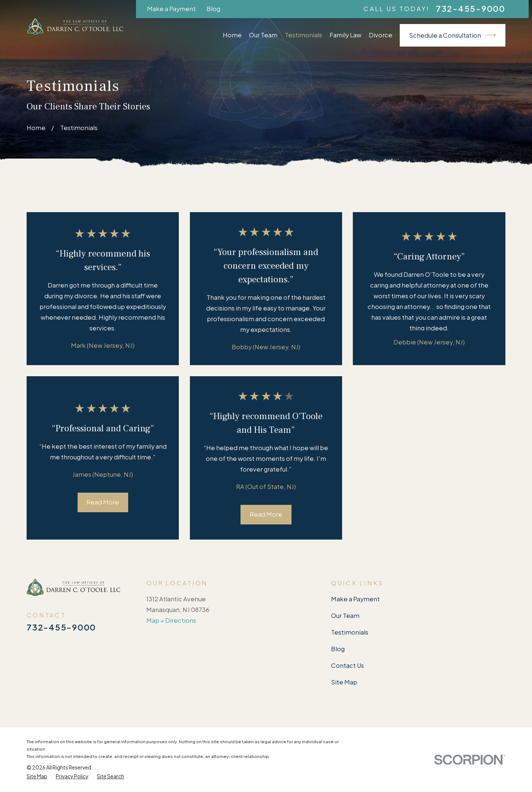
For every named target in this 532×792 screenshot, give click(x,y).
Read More (103, 502)
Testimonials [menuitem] (303, 35)
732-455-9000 (471, 9)
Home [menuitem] (232, 35)
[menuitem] (37, 776)
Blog (213, 9)
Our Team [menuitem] (263, 35)
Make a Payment (171, 9)
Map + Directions (171, 620)
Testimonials (350, 632)
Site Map (344, 682)
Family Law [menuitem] (345, 35)
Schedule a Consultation (453, 35)
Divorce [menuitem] (381, 35)
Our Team (345, 616)
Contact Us (347, 665)
